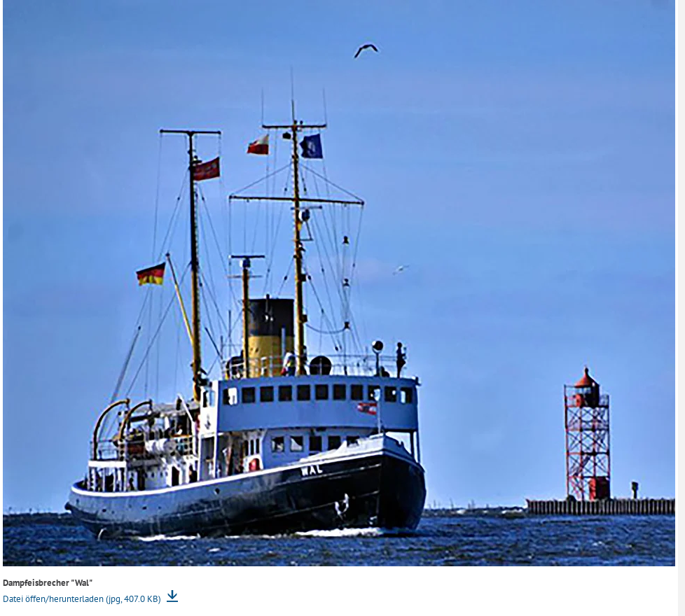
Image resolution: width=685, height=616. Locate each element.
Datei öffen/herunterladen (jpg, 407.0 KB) (83, 599)
